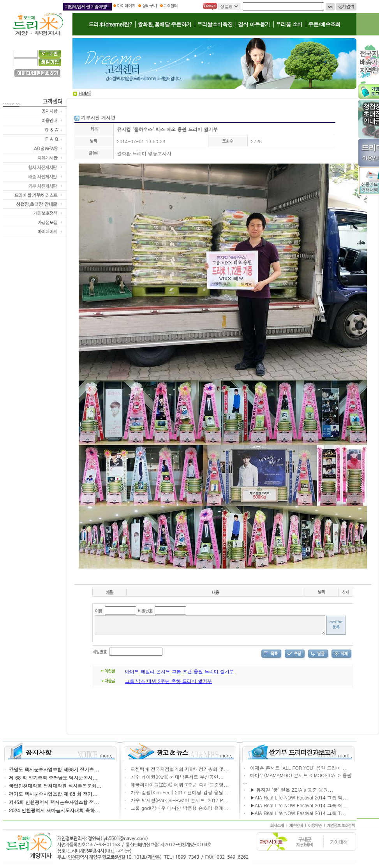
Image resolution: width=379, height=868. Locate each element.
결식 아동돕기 (254, 24)
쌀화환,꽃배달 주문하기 (164, 24)
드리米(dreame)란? (110, 24)
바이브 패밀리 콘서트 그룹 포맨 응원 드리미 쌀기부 (180, 675)
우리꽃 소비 (289, 24)
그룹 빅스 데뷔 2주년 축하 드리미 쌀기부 (168, 684)
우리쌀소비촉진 (215, 24)
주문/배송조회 (324, 24)
